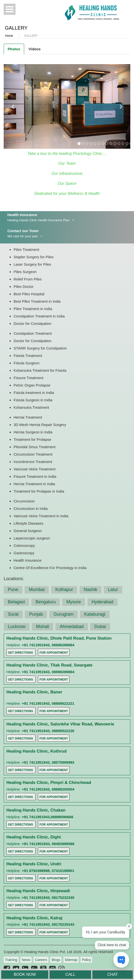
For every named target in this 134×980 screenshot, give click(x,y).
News (26, 960)
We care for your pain (23, 236)
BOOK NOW (25, 974)
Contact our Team (23, 231)
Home (9, 36)
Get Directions (20, 653)
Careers (41, 960)
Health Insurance (22, 215)
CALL (70, 974)
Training (11, 960)
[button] (13, 106)
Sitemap (71, 960)
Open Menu (10, 9)
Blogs (56, 960)
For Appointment (54, 653)
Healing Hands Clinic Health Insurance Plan (38, 220)
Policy (86, 960)
